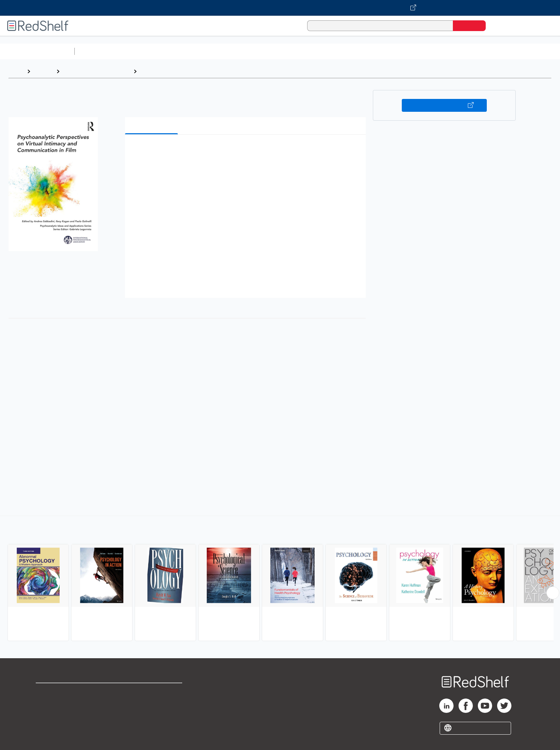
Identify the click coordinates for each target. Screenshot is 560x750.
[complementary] (280, 579)
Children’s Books (474, 51)
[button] (247, 151)
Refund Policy (152, 703)
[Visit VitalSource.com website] (280, 8)
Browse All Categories (37, 51)
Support (46, 703)
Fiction (404, 51)
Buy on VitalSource (444, 105)
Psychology (156, 71)
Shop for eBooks (59, 692)
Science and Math (140, 51)
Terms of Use (152, 692)
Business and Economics (277, 51)
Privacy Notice (56, 714)
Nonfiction (433, 51)
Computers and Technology (204, 51)
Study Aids (96, 51)
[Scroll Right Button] (553, 593)
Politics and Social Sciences (352, 51)
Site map (47, 726)
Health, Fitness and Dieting (96, 71)
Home (16, 71)
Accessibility (151, 714)
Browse (43, 71)
